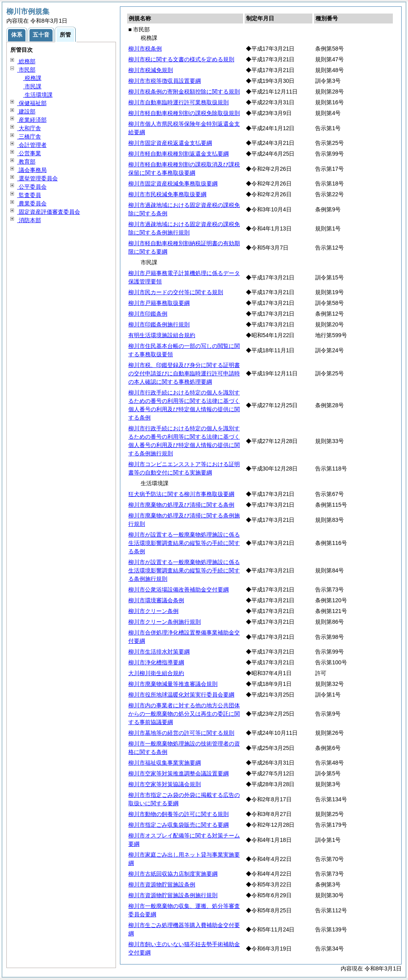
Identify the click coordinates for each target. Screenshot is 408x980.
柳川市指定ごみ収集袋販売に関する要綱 (178, 825)
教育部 (26, 162)
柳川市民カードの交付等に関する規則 (176, 292)
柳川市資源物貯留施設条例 (162, 884)
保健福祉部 (32, 103)
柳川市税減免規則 (151, 70)
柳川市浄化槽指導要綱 (156, 662)
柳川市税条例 (145, 49)
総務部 (26, 61)
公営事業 (29, 153)
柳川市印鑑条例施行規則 (159, 324)
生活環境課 (38, 95)
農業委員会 (32, 203)
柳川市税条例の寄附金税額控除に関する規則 (184, 92)
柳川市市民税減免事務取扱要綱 (167, 194)
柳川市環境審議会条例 (156, 600)
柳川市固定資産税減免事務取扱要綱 (173, 184)
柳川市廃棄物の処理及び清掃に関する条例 (181, 505)
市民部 (26, 70)
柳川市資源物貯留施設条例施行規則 (173, 895)
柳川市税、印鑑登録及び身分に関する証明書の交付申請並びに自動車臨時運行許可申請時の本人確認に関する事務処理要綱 (184, 373)
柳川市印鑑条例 (148, 314)
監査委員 (29, 195)
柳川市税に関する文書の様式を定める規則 (181, 59)
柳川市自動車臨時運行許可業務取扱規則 (178, 102)
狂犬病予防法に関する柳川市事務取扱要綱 (181, 494)
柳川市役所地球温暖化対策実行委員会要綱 (181, 695)
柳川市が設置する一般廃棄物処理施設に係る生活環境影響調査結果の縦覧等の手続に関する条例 (184, 543)
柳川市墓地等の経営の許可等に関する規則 (181, 733)
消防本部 (29, 220)
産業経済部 (32, 120)
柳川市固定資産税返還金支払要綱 (170, 143)
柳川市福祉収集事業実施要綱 (165, 763)
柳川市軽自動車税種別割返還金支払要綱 (178, 154)
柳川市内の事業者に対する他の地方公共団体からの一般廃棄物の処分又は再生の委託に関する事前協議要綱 (184, 714)
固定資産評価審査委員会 (49, 212)
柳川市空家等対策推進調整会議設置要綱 (178, 773)
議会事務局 (32, 170)
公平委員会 (32, 187)
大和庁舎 (29, 128)
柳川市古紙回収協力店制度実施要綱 (173, 874)
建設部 (26, 111)
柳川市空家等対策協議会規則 (165, 784)
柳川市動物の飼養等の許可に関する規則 (178, 814)
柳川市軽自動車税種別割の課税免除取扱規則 (184, 113)
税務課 (32, 78)
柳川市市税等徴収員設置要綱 (165, 81)
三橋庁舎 (29, 137)
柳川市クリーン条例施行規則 (165, 622)
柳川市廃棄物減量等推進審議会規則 (173, 684)
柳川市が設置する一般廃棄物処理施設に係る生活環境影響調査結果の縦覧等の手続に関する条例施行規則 (184, 570)
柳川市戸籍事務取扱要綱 (159, 303)
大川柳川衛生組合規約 (156, 673)
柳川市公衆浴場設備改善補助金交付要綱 (178, 590)
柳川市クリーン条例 (153, 611)
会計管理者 (32, 145)
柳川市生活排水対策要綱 (159, 652)
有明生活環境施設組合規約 (162, 335)
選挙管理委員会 (37, 178)
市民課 (32, 86)
